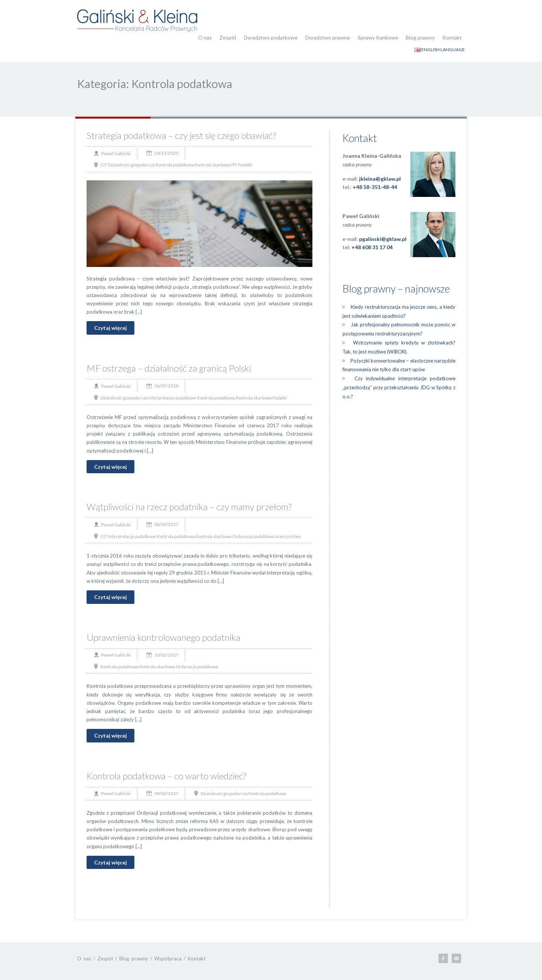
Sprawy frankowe (378, 37)
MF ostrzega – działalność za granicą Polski (169, 368)
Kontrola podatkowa (175, 165)
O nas (205, 37)
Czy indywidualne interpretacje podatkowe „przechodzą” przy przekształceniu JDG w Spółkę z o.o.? (399, 387)
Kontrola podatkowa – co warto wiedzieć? (166, 776)
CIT (104, 165)
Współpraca (168, 959)
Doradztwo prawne (328, 37)
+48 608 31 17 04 (372, 247)
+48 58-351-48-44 (375, 187)
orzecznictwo (288, 536)
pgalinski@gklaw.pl (383, 239)
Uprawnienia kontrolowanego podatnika (164, 637)
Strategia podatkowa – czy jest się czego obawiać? (181, 135)
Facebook (443, 958)
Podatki (245, 165)
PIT (234, 165)
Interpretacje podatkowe (172, 398)
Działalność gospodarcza (132, 165)
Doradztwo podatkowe (271, 37)
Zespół (228, 37)
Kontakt (452, 37)
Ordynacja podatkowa (253, 536)
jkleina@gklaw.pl (380, 179)
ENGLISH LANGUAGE (440, 50)
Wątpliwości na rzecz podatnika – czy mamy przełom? (189, 507)
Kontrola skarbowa (212, 165)
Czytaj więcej (110, 328)
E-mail (456, 958)
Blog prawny (420, 37)
